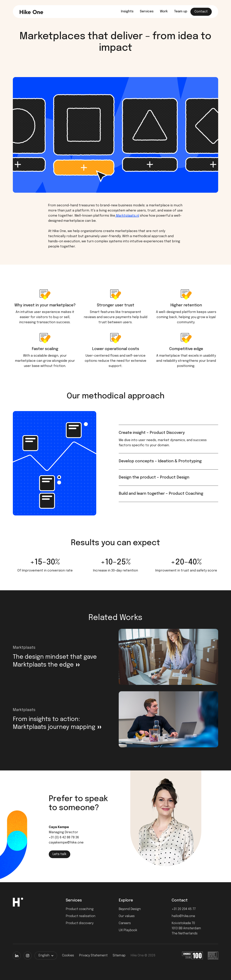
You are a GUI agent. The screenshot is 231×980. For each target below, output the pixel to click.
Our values (127, 916)
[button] (46, 956)
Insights (127, 11)
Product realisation (81, 916)
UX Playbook (128, 930)
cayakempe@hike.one (66, 843)
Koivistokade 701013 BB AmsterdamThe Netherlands (186, 928)
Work (164, 11)
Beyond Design (130, 909)
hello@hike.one (183, 916)
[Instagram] (28, 956)
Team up (181, 11)
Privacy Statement (93, 956)
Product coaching (80, 909)
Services (147, 11)
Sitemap (119, 956)
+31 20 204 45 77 (184, 909)
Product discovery (80, 923)
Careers (125, 923)
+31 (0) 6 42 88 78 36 (64, 837)
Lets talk (60, 854)
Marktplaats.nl (127, 216)
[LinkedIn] (17, 956)
